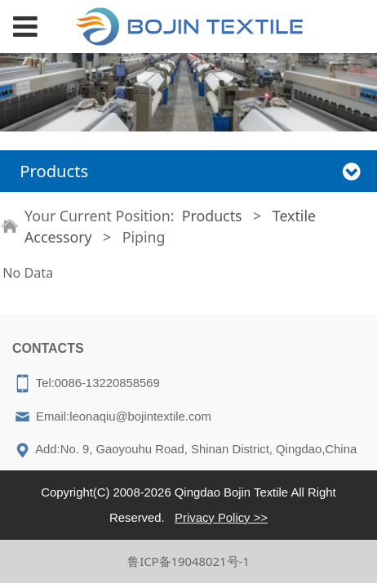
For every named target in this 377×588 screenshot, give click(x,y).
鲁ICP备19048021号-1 (188, 561)
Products (212, 216)
